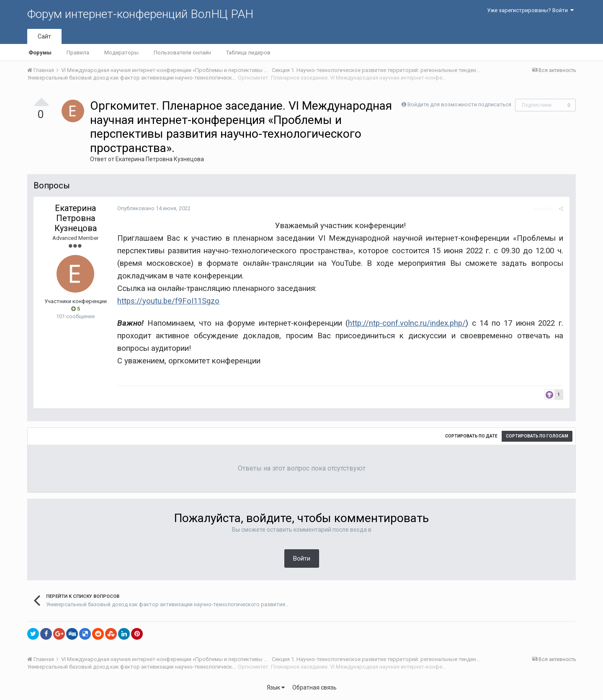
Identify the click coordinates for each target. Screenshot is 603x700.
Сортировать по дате (471, 436)
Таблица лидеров (248, 53)
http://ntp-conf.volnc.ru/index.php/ (407, 323)
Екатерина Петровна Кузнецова (160, 159)
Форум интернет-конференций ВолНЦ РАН (140, 14)
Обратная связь (314, 687)
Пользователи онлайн (182, 53)
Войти (302, 558)
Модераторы (121, 53)
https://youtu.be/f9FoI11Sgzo (168, 301)
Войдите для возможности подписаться (459, 104)
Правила (78, 53)
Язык (276, 687)
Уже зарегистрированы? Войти (530, 10)
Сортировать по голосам (537, 436)
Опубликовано (154, 208)
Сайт (44, 36)
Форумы (40, 53)
